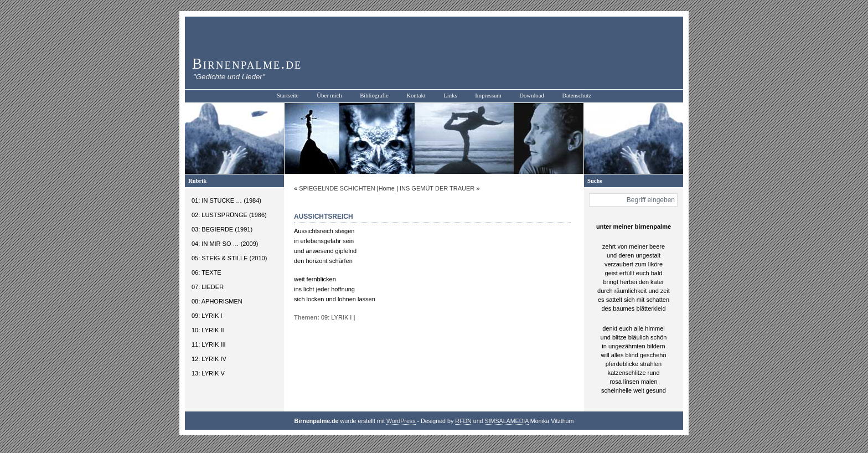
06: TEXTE (206, 272)
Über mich (329, 96)
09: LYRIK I (207, 316)
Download (531, 96)
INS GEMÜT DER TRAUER (437, 188)
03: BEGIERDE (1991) (222, 229)
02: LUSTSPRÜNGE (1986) (229, 215)
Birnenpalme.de (247, 64)
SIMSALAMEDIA (507, 421)
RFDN (464, 421)
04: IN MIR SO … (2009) (225, 244)
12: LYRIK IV (209, 359)
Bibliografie (374, 96)
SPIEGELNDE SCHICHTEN (337, 188)
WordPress (401, 421)
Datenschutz (577, 96)
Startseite (288, 96)
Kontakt (416, 96)
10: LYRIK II (208, 330)
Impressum (488, 96)
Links (450, 96)
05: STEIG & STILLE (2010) (229, 258)
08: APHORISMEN (217, 301)
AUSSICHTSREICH (324, 217)
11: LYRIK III (209, 344)
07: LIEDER (208, 287)
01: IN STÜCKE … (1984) (226, 200)
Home (387, 188)
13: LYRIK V (208, 373)
